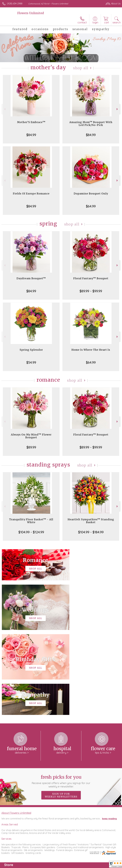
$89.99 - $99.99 (91, 291)
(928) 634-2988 (15, 4)
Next (118, 109)
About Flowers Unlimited (16, 728)
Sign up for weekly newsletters (61, 710)
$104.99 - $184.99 (91, 532)
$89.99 (31, 447)
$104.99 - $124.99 (31, 532)
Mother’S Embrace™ (31, 122)
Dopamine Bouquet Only (91, 194)
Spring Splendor (31, 350)
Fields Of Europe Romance (31, 194)
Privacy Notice (72, 865)
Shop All (81, 68)
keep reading (109, 734)
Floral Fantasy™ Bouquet (91, 278)
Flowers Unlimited (30, 13)
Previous (4, 109)
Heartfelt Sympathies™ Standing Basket (91, 521)
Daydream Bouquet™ (31, 278)
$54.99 (31, 362)
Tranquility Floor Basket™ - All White (31, 521)
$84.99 (31, 135)
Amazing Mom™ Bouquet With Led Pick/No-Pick (91, 124)
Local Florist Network (93, 865)
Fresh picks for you (61, 696)
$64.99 (91, 206)
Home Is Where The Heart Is (91, 350)
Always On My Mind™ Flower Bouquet (31, 436)
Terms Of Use (56, 865)
